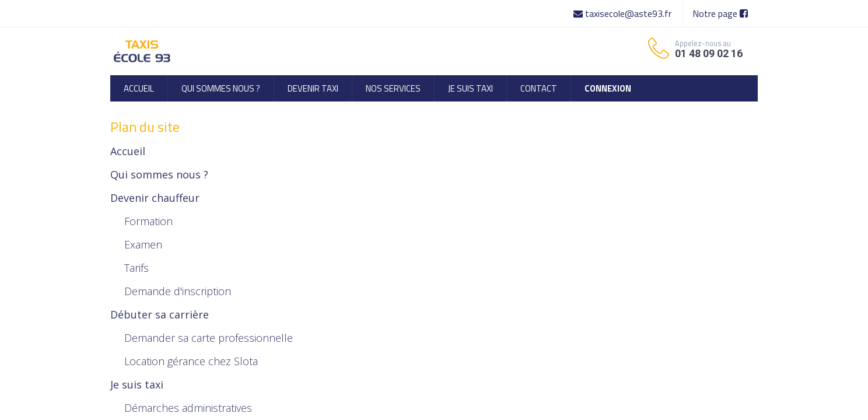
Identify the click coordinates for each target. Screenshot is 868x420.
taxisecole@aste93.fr (624, 13)
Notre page (720, 13)
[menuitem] (139, 88)
